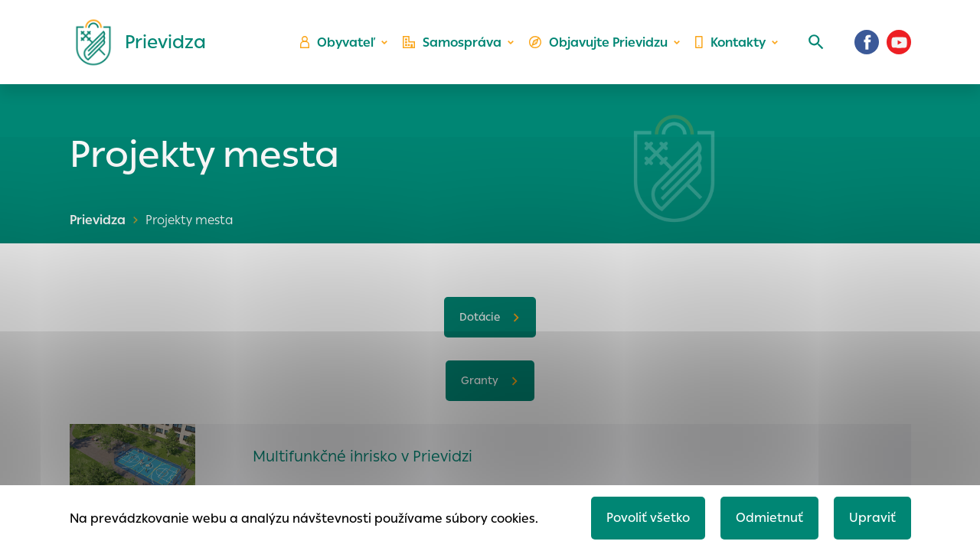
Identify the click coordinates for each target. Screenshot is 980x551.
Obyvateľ (338, 42)
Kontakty (730, 42)
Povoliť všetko (648, 518)
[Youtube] (899, 42)
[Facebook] (867, 42)
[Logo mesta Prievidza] (135, 42)
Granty (480, 380)
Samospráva (452, 42)
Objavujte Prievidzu (598, 42)
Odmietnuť (769, 518)
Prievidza (98, 220)
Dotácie (480, 317)
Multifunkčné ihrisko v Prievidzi (363, 456)
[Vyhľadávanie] (816, 42)
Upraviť (872, 518)
